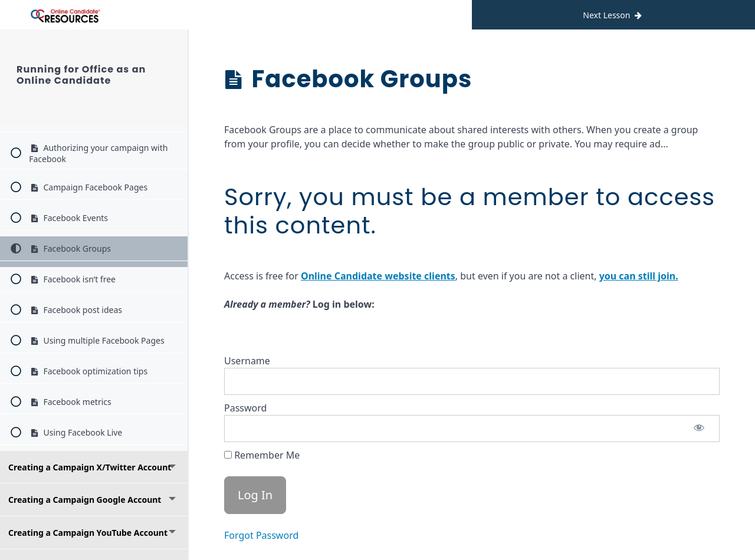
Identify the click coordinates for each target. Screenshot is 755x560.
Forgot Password (261, 535)
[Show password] (699, 429)
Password (245, 408)
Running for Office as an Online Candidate (81, 75)
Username (247, 361)
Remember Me (262, 455)
